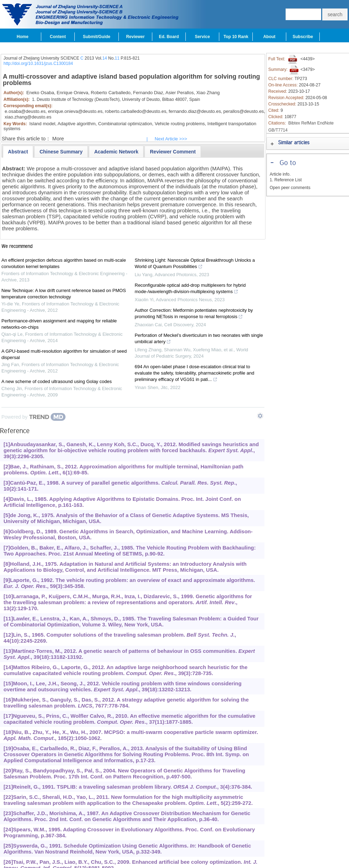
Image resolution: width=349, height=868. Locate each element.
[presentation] (18, 152)
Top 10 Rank (236, 37)
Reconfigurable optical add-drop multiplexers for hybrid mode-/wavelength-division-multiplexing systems (190, 289)
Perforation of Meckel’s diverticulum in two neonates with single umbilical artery (199, 339)
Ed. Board (169, 37)
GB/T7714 (278, 130)
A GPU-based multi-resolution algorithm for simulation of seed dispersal (64, 354)
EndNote (326, 123)
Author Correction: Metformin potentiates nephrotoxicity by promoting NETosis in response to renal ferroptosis (194, 314)
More (58, 139)
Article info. (280, 174)
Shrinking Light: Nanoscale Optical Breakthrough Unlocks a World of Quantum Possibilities (195, 264)
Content (58, 37)
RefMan (308, 123)
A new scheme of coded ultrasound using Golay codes (57, 381)
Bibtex (294, 123)
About (270, 37)
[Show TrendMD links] (260, 416)
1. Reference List (286, 180)
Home (22, 37)
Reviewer (136, 37)
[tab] (18, 152)
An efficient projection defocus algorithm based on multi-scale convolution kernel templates (64, 263)
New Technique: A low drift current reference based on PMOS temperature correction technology (64, 294)
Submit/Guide (97, 37)
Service (203, 37)
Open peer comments (290, 188)
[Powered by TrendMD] (33, 417)
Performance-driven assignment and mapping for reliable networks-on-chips (59, 324)
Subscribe (303, 37)
